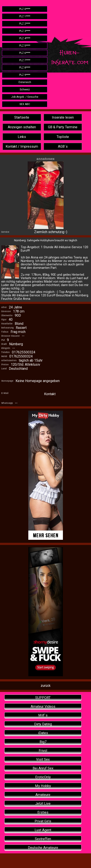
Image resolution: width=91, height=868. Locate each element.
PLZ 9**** (25, 75)
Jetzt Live (43, 804)
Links (22, 137)
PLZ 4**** (25, 38)
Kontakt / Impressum (22, 146)
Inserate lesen (63, 117)
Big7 (43, 742)
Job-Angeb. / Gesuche (25, 97)
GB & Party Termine (63, 127)
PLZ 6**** (25, 53)
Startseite (22, 117)
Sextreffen (43, 839)
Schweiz (25, 90)
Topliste (63, 137)
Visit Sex (43, 759)
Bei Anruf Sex (43, 768)
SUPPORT (43, 698)
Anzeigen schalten (22, 127)
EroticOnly (43, 777)
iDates (43, 733)
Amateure (43, 795)
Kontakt (50, 394)
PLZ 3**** (25, 31)
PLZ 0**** (25, 9)
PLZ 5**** (25, 46)
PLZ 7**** (25, 60)
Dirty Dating (43, 724)
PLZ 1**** (25, 16)
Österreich (25, 82)
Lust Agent (43, 830)
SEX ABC (25, 104)
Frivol (43, 751)
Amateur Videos (43, 706)
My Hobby (43, 786)
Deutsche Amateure (43, 848)
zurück (46, 686)
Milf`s (43, 715)
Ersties (43, 812)
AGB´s (63, 146)
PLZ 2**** (25, 24)
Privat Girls (43, 821)
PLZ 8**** (25, 68)
